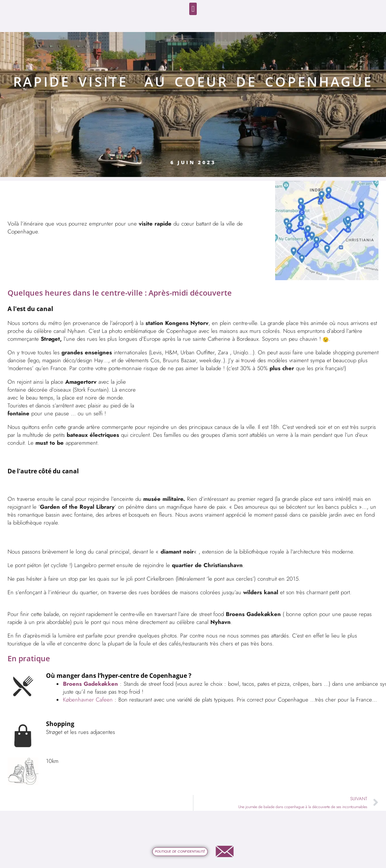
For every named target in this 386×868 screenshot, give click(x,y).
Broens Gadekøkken (90, 684)
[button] (193, 9)
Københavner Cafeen (89, 700)
